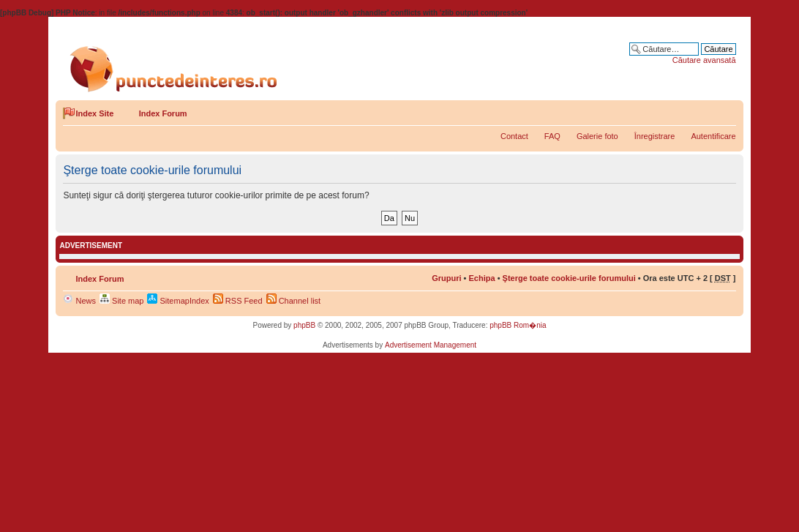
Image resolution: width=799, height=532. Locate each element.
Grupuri (446, 278)
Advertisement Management (431, 345)
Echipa (482, 278)
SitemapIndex (178, 301)
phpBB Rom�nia (518, 325)
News (79, 301)
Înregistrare (655, 136)
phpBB (304, 325)
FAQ (552, 136)
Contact (514, 136)
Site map (121, 301)
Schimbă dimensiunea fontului (725, 110)
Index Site (94, 113)
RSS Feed (238, 301)
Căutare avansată (704, 60)
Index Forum (163, 113)
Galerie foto (597, 136)
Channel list (294, 301)
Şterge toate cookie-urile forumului (569, 278)
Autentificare (713, 136)
